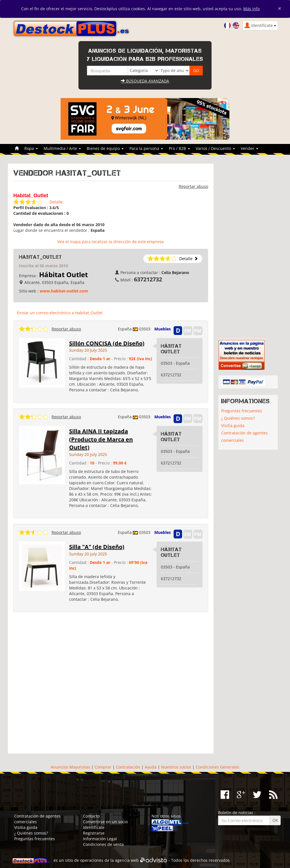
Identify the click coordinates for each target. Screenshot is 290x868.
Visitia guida (233, 425)
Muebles (163, 329)
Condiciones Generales (217, 767)
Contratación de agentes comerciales (244, 437)
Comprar (103, 767)
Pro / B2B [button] (179, 148)
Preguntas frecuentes (242, 411)
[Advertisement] (111, 683)
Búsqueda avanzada (145, 81)
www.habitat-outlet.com (64, 291)
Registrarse (94, 833)
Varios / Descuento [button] (215, 148)
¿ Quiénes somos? (238, 418)
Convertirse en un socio (105, 822)
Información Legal (100, 839)
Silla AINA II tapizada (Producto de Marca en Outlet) (101, 439)
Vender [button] (250, 148)
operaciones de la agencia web (109, 860)
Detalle (56, 202)
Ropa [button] (31, 148)
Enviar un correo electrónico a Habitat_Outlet (60, 313)
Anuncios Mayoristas (70, 767)
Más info (251, 9)
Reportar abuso (193, 186)
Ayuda (151, 767)
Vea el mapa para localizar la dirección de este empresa (111, 242)
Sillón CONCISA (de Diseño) (107, 343)
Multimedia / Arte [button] (62, 148)
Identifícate (94, 827)
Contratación (128, 767)
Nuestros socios (176, 767)
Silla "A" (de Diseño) (97, 547)
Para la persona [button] (146, 148)
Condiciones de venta (103, 844)
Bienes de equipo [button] (105, 148)
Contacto (91, 816)
